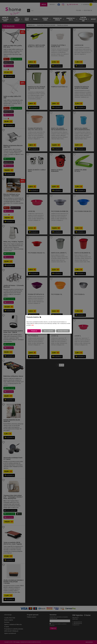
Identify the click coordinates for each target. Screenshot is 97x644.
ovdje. (32, 325)
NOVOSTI (93, 19)
